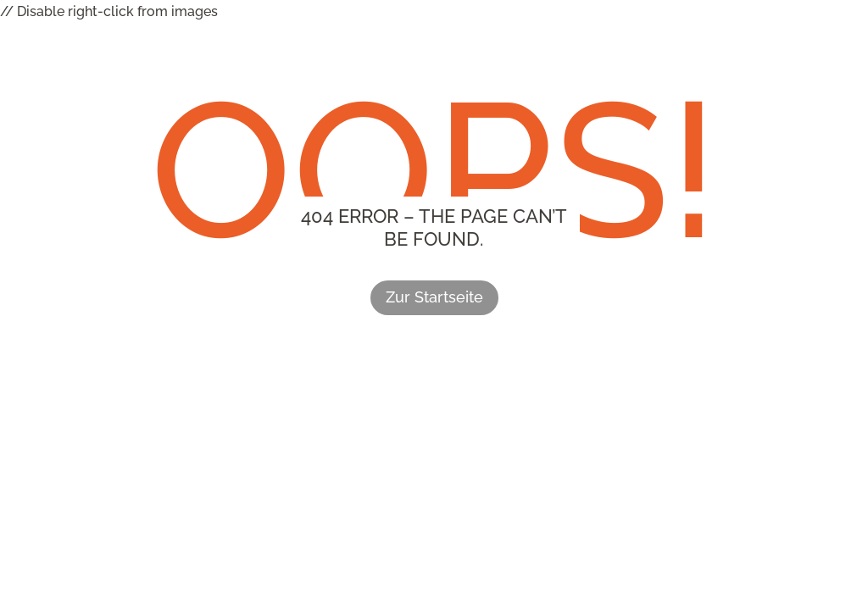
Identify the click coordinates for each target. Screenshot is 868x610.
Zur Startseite (434, 297)
